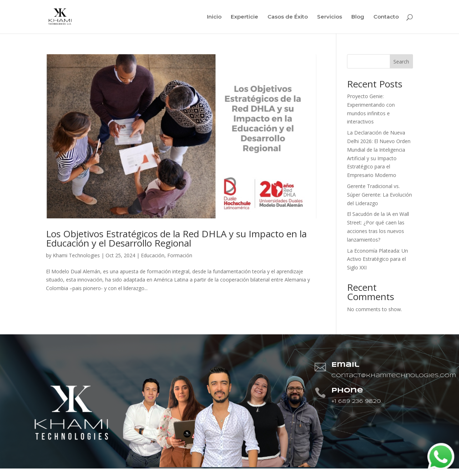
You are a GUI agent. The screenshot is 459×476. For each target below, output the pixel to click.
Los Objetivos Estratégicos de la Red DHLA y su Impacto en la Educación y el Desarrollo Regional (176, 238)
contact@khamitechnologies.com (394, 376)
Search (401, 62)
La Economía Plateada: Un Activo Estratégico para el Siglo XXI (378, 259)
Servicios (330, 17)
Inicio (214, 17)
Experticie (244, 17)
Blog (358, 17)
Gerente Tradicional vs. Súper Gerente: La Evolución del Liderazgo (379, 195)
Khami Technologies (76, 255)
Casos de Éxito (288, 17)
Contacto (386, 17)
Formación (180, 255)
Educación (153, 255)
